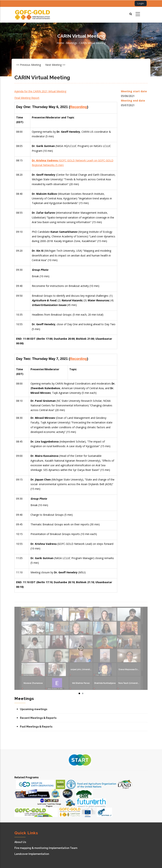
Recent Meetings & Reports (38, 718)
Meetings (72, 43)
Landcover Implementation (32, 854)
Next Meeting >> (55, 65)
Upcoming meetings (34, 709)
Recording (78, 107)
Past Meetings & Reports (36, 727)
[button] (81, 648)
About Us (20, 842)
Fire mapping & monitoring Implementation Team (46, 848)
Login (141, 3)
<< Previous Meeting (29, 65)
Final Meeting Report (27, 98)
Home (60, 43)
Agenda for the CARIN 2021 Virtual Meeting (40, 91)
